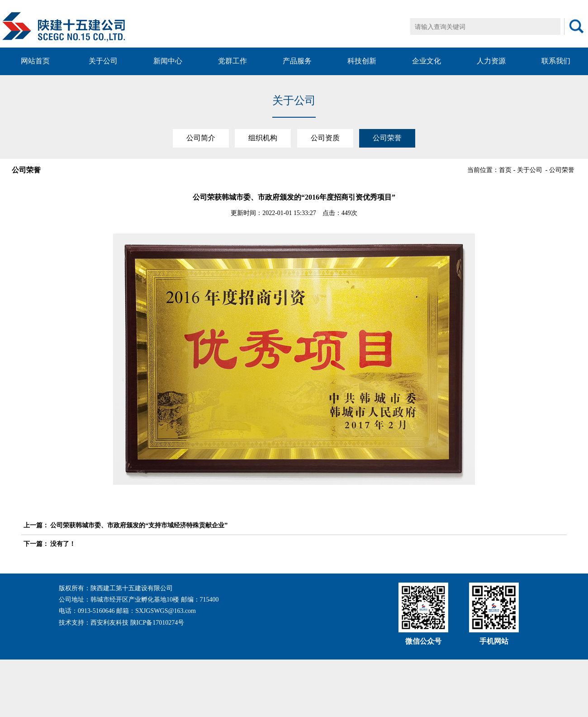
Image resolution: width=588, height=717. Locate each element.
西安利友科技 (109, 623)
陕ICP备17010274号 (157, 623)
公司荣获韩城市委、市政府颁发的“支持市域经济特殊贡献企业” (139, 525)
